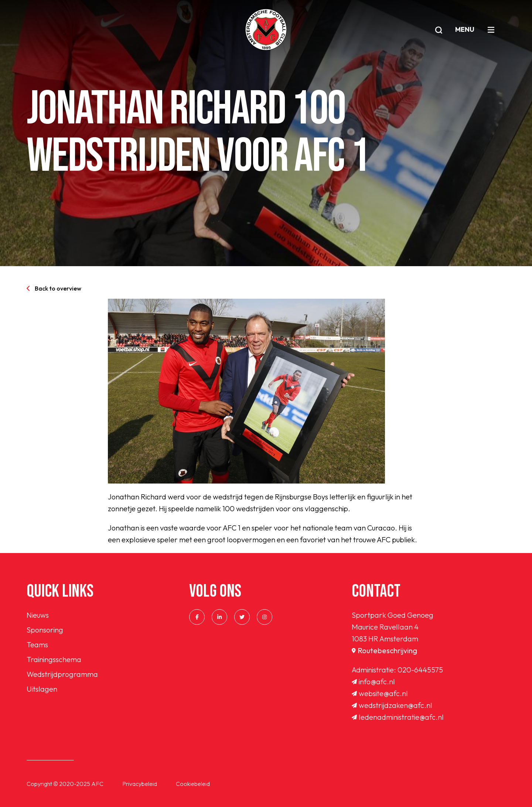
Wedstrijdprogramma (62, 674)
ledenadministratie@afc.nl (398, 717)
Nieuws (38, 615)
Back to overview (54, 288)
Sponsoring (45, 630)
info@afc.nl (373, 681)
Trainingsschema (54, 659)
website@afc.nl (380, 693)
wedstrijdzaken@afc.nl (392, 705)
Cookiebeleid (193, 784)
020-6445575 (420, 670)
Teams (37, 645)
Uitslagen (42, 689)
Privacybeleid (140, 784)
